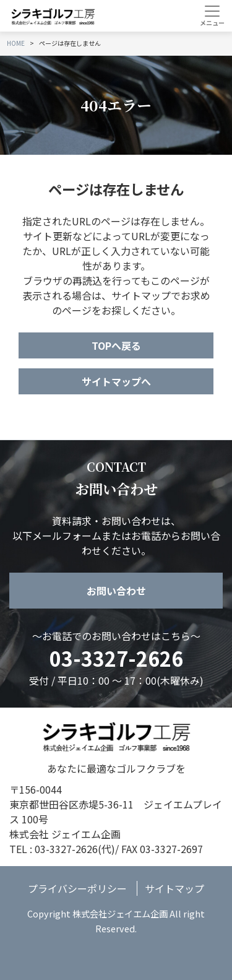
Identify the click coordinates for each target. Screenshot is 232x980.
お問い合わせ (116, 591)
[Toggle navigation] (212, 15)
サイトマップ (174, 888)
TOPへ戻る (116, 345)
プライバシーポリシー (77, 888)
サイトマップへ (116, 381)
